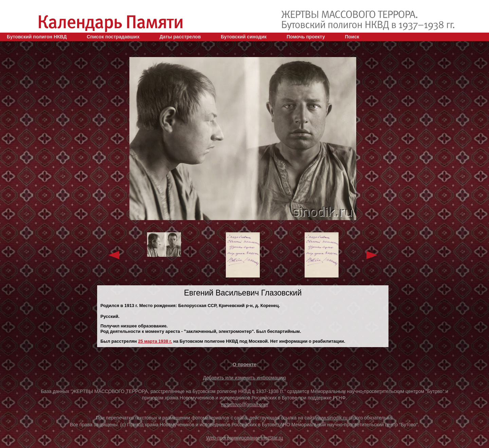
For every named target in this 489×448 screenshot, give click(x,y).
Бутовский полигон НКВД (37, 37)
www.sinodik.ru (332, 418)
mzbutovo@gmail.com (245, 405)
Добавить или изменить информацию (245, 378)
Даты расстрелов (180, 37)
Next (372, 255)
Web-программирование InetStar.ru (245, 438)
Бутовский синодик (244, 37)
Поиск (352, 37)
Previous (114, 255)
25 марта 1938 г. (155, 341)
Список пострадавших (113, 37)
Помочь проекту (306, 37)
